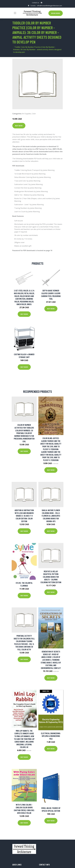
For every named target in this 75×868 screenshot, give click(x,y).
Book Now (56, 13)
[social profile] (42, 3)
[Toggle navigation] (15, 13)
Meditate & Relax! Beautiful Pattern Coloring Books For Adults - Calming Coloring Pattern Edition (51, 577)
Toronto (33, 6)
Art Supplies (27, 114)
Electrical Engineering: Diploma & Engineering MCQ (51, 736)
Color (34, 114)
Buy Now (19, 126)
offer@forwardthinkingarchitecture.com (49, 6)
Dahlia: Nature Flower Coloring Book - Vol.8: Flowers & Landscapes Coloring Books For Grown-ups (51, 516)
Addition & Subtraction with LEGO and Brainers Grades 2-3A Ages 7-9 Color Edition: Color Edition (24, 516)
